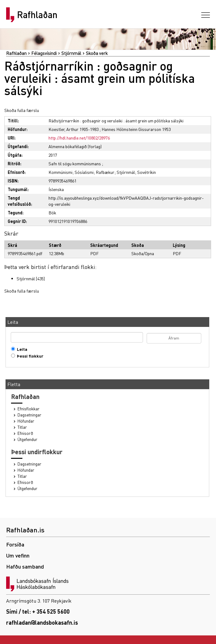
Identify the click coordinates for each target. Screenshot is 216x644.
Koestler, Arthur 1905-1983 (73, 129)
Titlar (22, 427)
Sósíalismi (84, 172)
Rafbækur (105, 172)
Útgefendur (27, 439)
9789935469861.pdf (25, 253)
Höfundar (26, 421)
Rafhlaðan (37, 15)
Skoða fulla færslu (22, 110)
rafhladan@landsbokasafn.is (42, 622)
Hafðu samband (25, 566)
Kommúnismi (60, 172)
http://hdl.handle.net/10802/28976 (79, 138)
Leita (21, 349)
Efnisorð (25, 433)
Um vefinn (18, 555)
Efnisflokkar (29, 409)
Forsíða (15, 544)
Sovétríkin (147, 172)
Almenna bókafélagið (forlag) (75, 146)
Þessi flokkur (29, 356)
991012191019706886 (68, 221)
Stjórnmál (71, 53)
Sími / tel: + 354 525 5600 (38, 611)
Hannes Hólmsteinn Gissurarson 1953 (136, 129)
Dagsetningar (29, 415)
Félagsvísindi (44, 53)
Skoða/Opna (143, 253)
